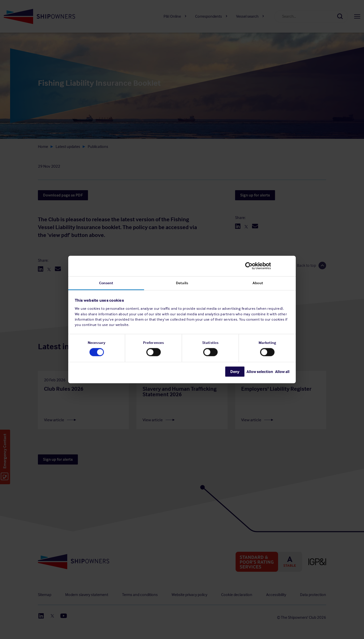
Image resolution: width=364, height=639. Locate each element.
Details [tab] (182, 283)
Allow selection (260, 371)
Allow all (282, 371)
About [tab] (258, 283)
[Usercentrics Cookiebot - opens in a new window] (267, 266)
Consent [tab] (106, 283)
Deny (235, 371)
